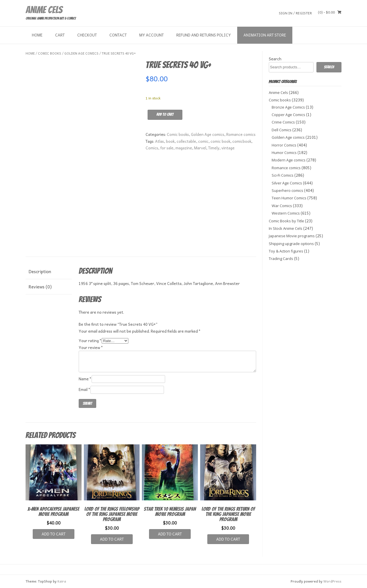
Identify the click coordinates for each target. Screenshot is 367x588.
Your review (91, 347)
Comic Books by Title (286, 221)
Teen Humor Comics (289, 198)
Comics (152, 148)
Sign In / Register (295, 13)
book (170, 141)
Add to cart (165, 114)
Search (275, 59)
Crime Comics (283, 122)
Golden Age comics (81, 53)
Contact (118, 35)
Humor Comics (284, 153)
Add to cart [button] (54, 534)
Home (37, 35)
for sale (167, 148)
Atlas (160, 141)
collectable (186, 141)
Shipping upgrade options (291, 244)
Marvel (200, 148)
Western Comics (286, 213)
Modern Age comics (289, 160)
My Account (151, 35)
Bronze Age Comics (288, 107)
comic (203, 141)
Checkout (87, 35)
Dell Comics (282, 130)
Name (85, 379)
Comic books (50, 53)
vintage (228, 148)
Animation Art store (265, 35)
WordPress (332, 581)
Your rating (90, 341)
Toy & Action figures (286, 251)
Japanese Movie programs (292, 236)
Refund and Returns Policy (204, 35)
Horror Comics (284, 145)
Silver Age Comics (287, 183)
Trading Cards (281, 259)
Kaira (62, 581)
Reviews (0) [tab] (40, 287)
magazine (184, 148)
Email (85, 389)
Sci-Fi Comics (283, 175)
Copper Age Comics (288, 115)
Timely (214, 148)
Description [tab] (40, 271)
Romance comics (241, 134)
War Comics (282, 206)
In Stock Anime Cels (286, 228)
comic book (220, 141)
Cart (60, 35)
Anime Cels (44, 10)
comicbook (242, 141)
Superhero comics (287, 190)
